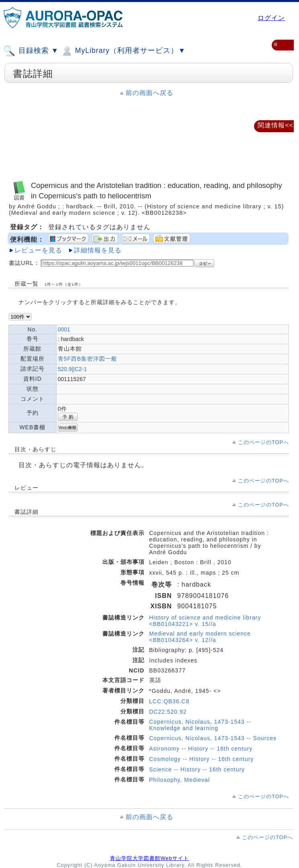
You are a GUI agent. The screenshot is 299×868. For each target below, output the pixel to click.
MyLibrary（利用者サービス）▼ (123, 51)
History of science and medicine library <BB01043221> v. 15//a (205, 621)
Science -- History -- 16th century (197, 769)
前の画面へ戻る (149, 93)
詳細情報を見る (98, 250)
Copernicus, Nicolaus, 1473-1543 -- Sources (213, 738)
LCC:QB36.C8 (169, 701)
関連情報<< (276, 125)
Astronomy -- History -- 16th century (201, 749)
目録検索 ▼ (31, 51)
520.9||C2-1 (72, 369)
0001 (64, 329)
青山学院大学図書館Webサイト (149, 858)
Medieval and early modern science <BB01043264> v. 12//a (200, 637)
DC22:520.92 (168, 712)
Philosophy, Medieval (180, 780)
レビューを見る (38, 250)
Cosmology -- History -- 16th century (202, 759)
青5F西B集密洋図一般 (88, 359)
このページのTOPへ (263, 442)
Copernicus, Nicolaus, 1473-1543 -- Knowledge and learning (200, 725)
